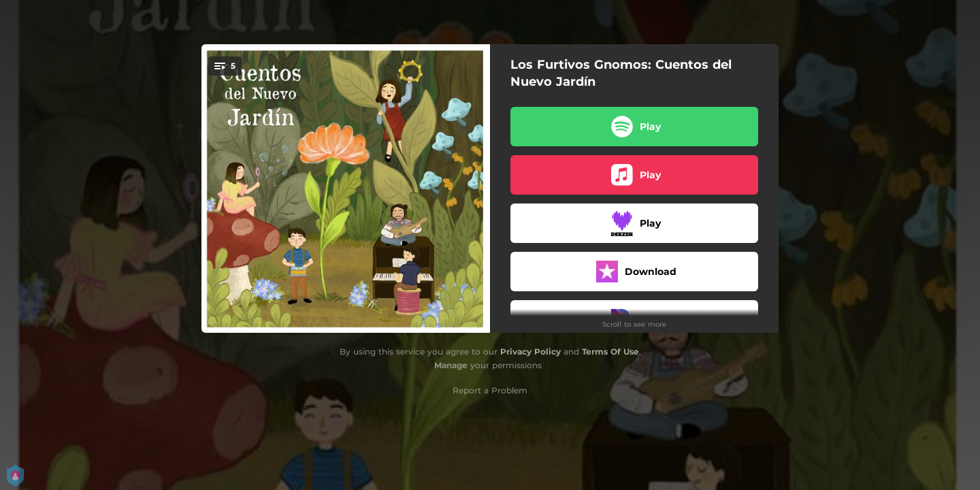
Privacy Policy (530, 352)
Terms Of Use (610, 352)
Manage (451, 365)
